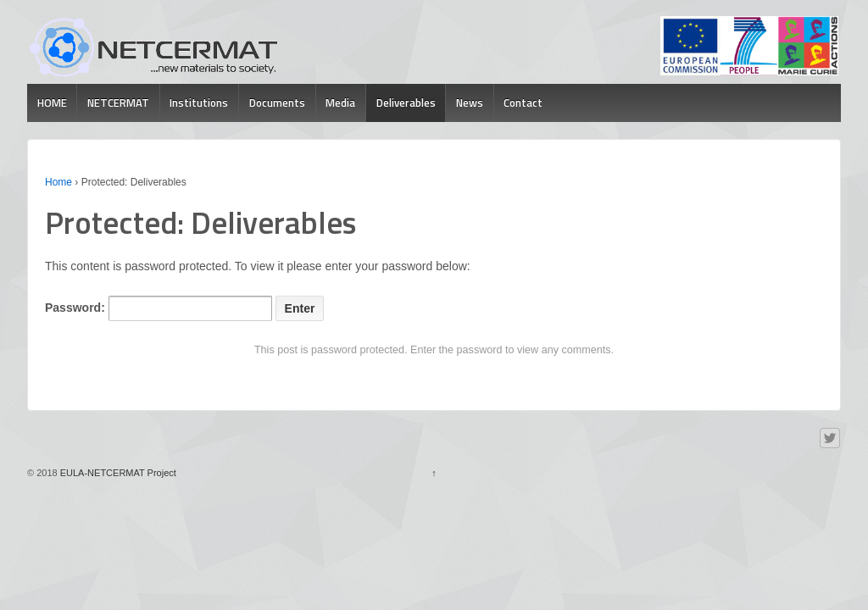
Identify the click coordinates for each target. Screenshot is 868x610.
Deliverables (406, 103)
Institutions (199, 103)
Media (340, 103)
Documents (277, 103)
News (470, 103)
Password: (159, 308)
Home (58, 182)
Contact (523, 103)
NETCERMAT (118, 103)
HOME (52, 103)
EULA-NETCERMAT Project (117, 473)
